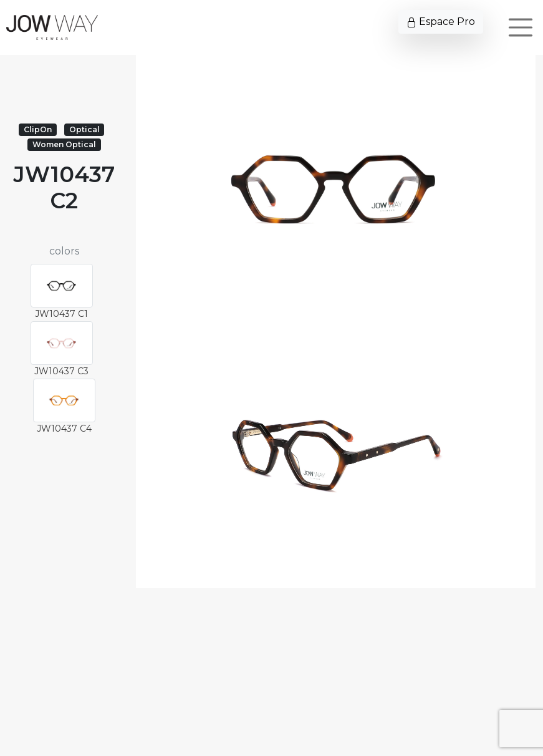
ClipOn (38, 129)
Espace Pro (441, 22)
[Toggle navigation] (521, 27)
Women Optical (64, 144)
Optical (84, 129)
